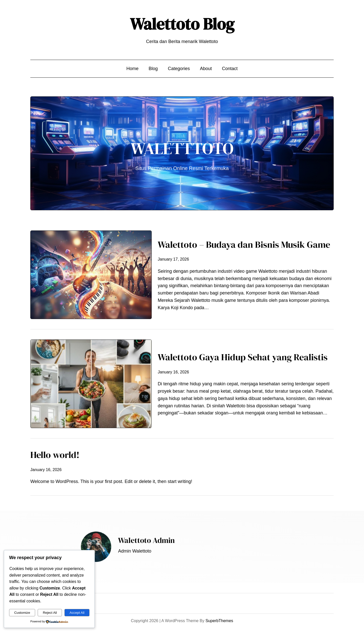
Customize (22, 613)
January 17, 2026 (173, 259)
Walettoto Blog (182, 24)
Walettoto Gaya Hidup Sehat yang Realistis (243, 357)
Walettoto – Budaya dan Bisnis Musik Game (244, 245)
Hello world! (55, 455)
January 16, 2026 (173, 372)
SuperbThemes (219, 621)
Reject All (50, 613)
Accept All (77, 613)
